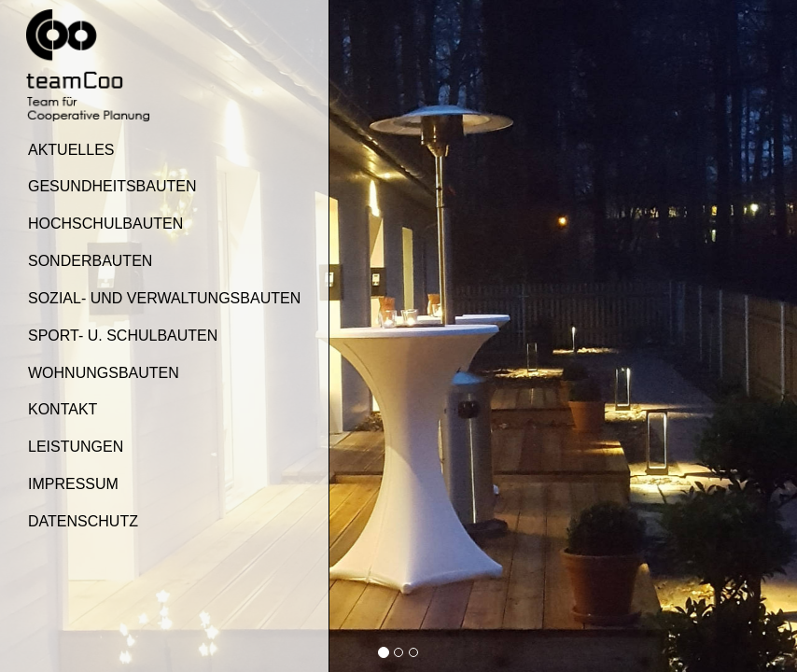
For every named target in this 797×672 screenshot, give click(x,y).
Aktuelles (71, 150)
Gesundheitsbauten (112, 186)
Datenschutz (83, 521)
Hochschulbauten (105, 224)
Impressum (73, 484)
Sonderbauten (90, 261)
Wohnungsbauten (104, 373)
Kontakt (63, 409)
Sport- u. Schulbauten (123, 336)
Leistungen (76, 447)
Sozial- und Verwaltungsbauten (164, 298)
